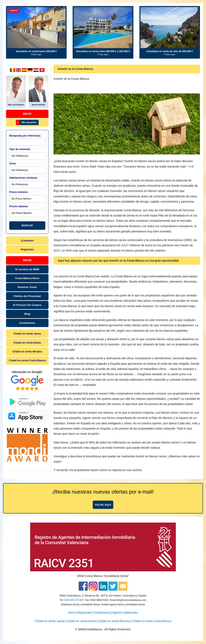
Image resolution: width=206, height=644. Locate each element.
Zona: (13, 163)
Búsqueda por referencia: (25, 136)
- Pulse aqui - (36, 54)
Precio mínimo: (19, 192)
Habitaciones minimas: (24, 178)
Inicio (27, 114)
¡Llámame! (27, 241)
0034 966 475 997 (74, 600)
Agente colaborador (125, 613)
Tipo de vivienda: (20, 149)
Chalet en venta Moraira (27, 352)
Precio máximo (19, 206)
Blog (27, 314)
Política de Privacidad (27, 296)
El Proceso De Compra (27, 305)
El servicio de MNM (27, 269)
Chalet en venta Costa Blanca (27, 360)
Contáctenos (27, 323)
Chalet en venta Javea (27, 334)
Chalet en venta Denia (27, 343)
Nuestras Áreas (27, 287)
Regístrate (27, 249)
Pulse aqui (103, 505)
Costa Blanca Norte (27, 278)
